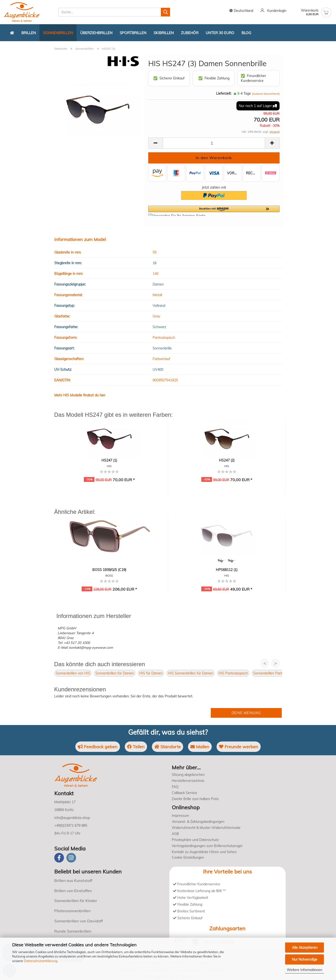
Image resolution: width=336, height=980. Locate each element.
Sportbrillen (133, 33)
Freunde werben (239, 747)
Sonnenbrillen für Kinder (76, 901)
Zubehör (190, 33)
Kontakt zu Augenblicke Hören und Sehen (204, 852)
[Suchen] (165, 12)
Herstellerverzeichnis (188, 781)
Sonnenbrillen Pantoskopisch (275, 673)
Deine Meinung (246, 713)
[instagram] (71, 858)
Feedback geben (98, 747)
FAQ (175, 787)
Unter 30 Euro (220, 33)
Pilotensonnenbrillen (72, 911)
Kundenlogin (273, 11)
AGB (175, 834)
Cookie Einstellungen (188, 857)
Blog (246, 33)
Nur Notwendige (305, 959)
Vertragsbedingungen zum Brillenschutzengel (207, 846)
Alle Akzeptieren (305, 948)
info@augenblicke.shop (72, 818)
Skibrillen (164, 33)
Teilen (136, 747)
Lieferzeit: (224, 93)
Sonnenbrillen (58, 33)
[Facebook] (59, 858)
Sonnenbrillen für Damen (115, 673)
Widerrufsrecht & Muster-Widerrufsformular (206, 828)
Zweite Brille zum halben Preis (195, 799)
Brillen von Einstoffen (73, 891)
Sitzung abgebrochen (188, 775)
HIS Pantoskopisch (233, 673)
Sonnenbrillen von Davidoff (78, 921)
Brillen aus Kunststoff (73, 880)
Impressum (180, 816)
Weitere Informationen (305, 970)
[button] (214, 211)
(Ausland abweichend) (266, 94)
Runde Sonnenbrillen (73, 931)
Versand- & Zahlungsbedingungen (198, 822)
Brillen (29, 33)
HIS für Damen (151, 673)
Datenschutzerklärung (41, 961)
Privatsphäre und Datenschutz (195, 840)
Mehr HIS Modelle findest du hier (80, 395)
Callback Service (184, 793)
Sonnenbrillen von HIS (73, 673)
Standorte (168, 747)
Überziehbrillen (96, 33)
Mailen (200, 747)
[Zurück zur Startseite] (12, 33)
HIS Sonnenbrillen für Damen (191, 673)
